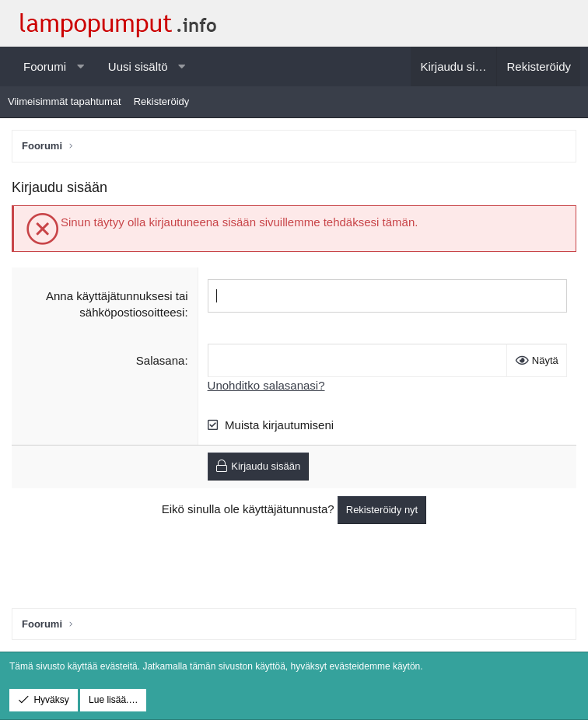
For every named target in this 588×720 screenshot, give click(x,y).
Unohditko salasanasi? (266, 385)
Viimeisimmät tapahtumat (65, 101)
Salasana (161, 360)
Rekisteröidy (162, 101)
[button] (80, 66)
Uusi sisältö (138, 66)
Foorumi (45, 66)
